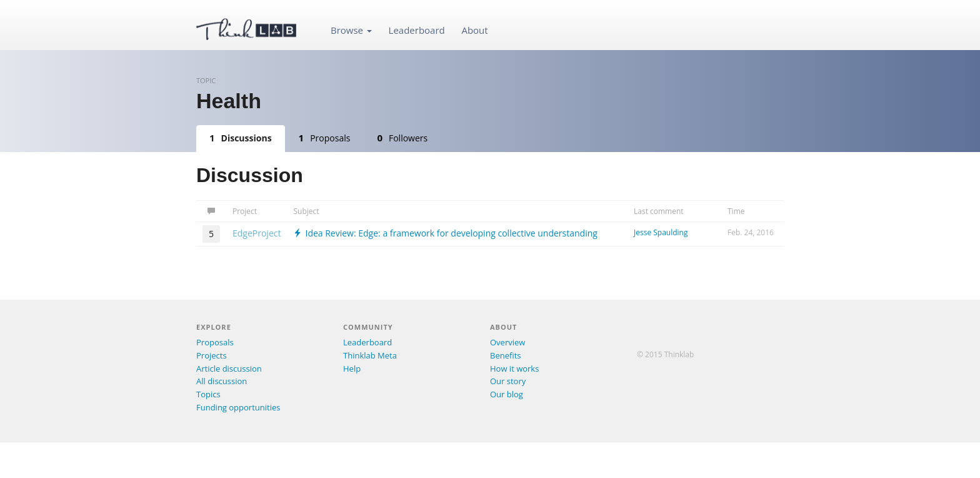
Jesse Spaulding (661, 232)
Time (736, 211)
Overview (507, 342)
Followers (402, 138)
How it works (514, 369)
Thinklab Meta (370, 355)
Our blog (507, 394)
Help (352, 369)
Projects (212, 355)
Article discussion (229, 369)
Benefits (505, 355)
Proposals (325, 138)
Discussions (241, 138)
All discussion (222, 381)
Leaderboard (417, 30)
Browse (351, 30)
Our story (508, 381)
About (474, 30)
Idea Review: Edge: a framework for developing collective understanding (445, 233)
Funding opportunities (238, 407)
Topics (208, 394)
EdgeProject (257, 233)
